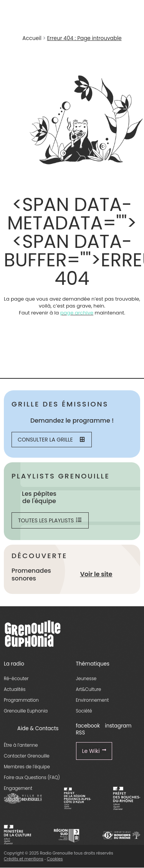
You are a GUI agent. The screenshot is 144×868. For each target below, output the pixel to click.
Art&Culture (89, 689)
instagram (118, 726)
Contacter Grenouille (27, 756)
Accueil (32, 38)
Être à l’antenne (21, 745)
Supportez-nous (21, 799)
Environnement (93, 700)
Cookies (55, 859)
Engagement (18, 788)
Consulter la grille (51, 440)
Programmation (21, 700)
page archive (77, 313)
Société (84, 711)
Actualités (15, 689)
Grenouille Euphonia (26, 711)
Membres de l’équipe (27, 767)
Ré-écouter (16, 679)
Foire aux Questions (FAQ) (32, 778)
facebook (88, 726)
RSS (81, 733)
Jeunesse (86, 679)
